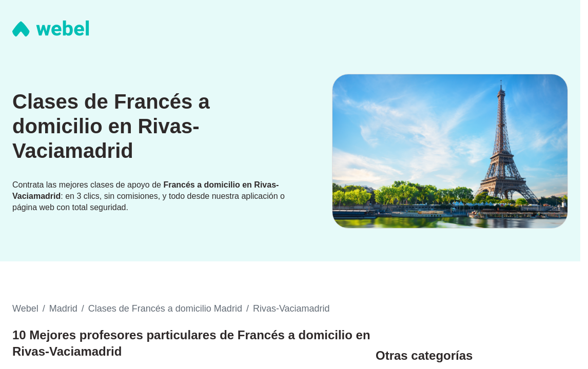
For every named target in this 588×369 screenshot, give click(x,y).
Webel (25, 309)
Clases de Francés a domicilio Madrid (165, 309)
